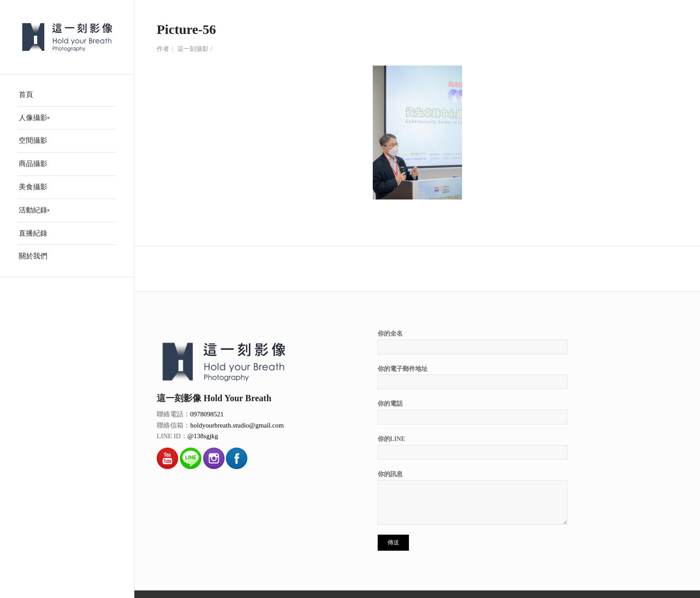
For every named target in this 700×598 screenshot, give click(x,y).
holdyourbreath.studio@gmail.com (237, 425)
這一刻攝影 (193, 49)
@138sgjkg (203, 436)
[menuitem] (67, 95)
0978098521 (207, 414)
